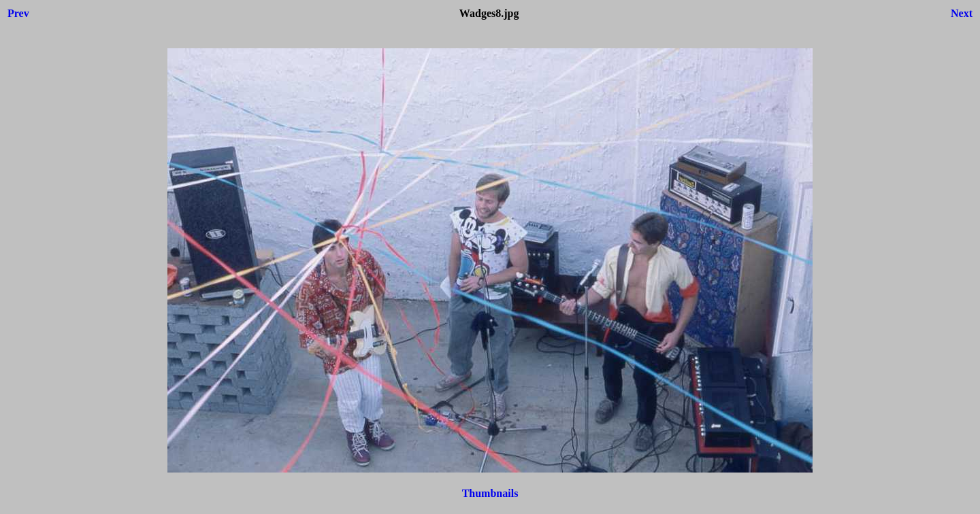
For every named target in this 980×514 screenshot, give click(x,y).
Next (962, 13)
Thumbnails (490, 493)
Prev (18, 13)
